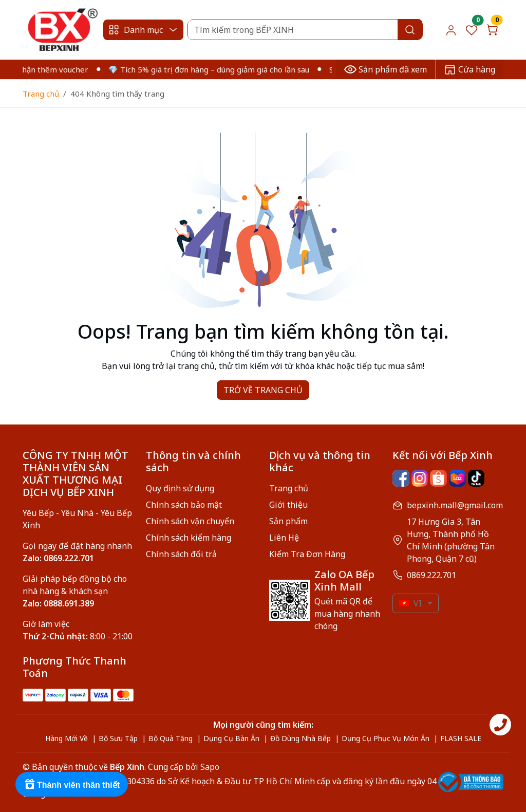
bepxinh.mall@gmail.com (455, 505)
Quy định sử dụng (180, 488)
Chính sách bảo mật (184, 505)
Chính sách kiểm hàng (189, 538)
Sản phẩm (288, 521)
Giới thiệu (288, 505)
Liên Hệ (284, 538)
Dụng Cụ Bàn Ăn (231, 738)
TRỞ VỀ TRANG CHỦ (263, 390)
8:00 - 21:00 (78, 636)
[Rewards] (72, 784)
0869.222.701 (431, 575)
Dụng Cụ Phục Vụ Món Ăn (386, 738)
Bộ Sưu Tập (118, 738)
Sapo (209, 767)
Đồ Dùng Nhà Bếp (300, 738)
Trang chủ (41, 94)
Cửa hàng (469, 69)
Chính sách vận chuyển (190, 521)
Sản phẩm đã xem (386, 69)
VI (410, 603)
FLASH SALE (461, 738)
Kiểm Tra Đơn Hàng (307, 554)
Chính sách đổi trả (181, 554)
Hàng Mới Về (67, 738)
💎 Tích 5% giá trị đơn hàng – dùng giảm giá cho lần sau (214, 69)
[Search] (305, 30)
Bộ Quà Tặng (171, 738)
